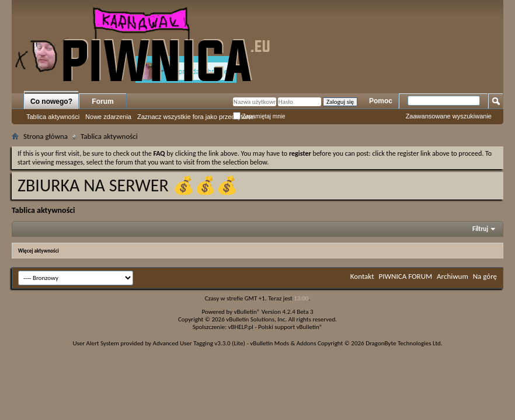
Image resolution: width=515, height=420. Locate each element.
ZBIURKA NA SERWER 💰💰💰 (128, 185)
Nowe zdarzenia (108, 117)
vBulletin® (247, 312)
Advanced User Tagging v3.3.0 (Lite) (199, 343)
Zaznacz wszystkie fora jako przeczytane (195, 117)
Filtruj (480, 229)
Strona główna (46, 136)
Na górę (485, 276)
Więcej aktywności (39, 251)
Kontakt (362, 276)
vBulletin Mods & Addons (283, 343)
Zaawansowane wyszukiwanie (449, 116)
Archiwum (453, 276)
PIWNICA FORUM (406, 276)
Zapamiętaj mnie (259, 116)
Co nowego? (51, 101)
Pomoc (381, 101)
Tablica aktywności (53, 117)
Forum (102, 101)
